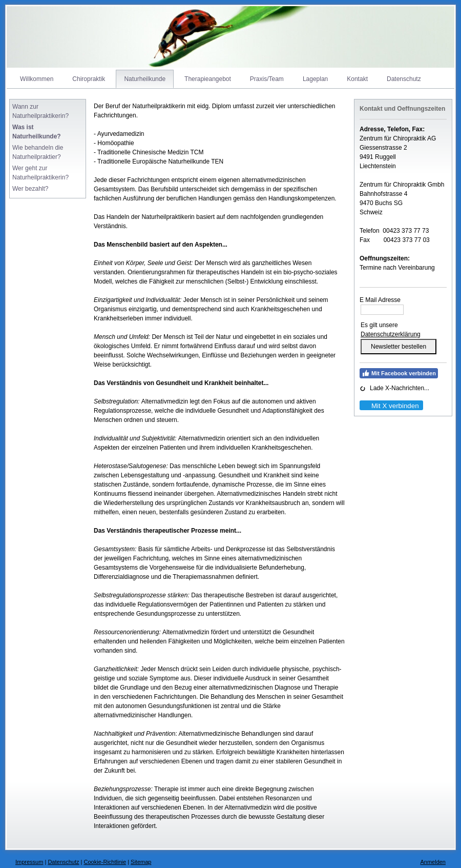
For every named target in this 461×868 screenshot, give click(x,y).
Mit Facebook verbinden (399, 373)
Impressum (29, 862)
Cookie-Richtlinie (105, 862)
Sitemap (141, 862)
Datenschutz (63, 862)
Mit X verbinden (391, 406)
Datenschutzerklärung (391, 334)
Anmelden (433, 862)
